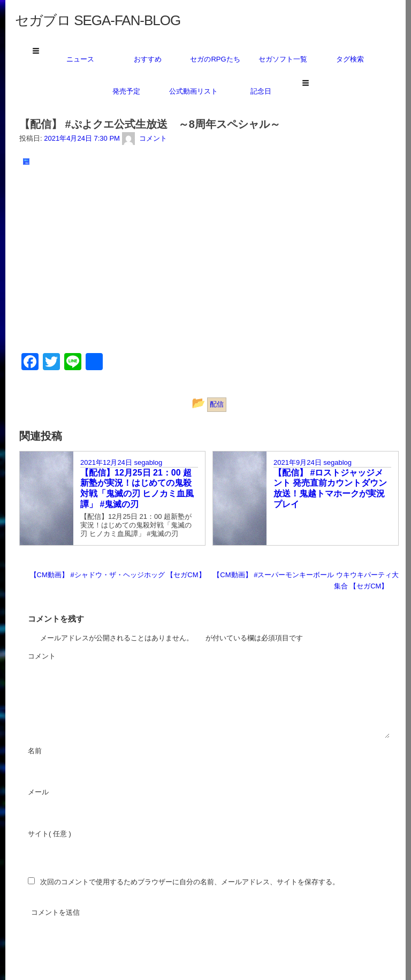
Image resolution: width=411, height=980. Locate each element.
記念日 (261, 91)
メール (67, 793)
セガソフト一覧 (283, 59)
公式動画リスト (193, 91)
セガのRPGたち (215, 59)
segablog (148, 462)
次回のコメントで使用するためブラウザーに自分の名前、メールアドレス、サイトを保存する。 (190, 882)
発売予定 (126, 91)
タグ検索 (350, 59)
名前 (64, 752)
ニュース (80, 59)
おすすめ (148, 59)
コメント (71, 657)
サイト (38, 834)
